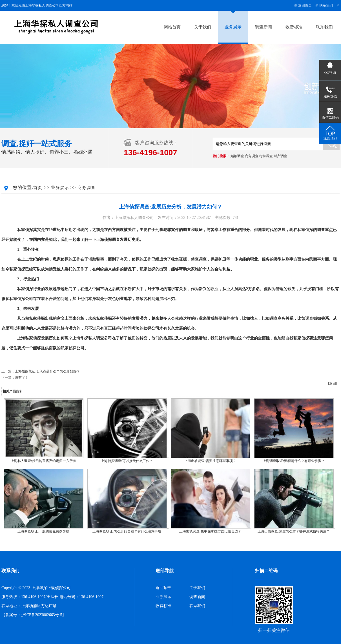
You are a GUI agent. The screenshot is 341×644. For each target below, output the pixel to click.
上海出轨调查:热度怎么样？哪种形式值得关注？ (294, 531)
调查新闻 (263, 27)
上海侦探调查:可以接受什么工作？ (127, 461)
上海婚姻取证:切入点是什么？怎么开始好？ (47, 371)
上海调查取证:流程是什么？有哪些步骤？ (294, 461)
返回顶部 (163, 588)
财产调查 (280, 156)
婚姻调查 (237, 156)
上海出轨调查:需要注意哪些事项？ (210, 461)
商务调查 (252, 156)
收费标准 (294, 27)
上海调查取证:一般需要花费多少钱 (43, 531)
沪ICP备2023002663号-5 (42, 615)
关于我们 (203, 27)
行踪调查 (266, 156)
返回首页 (305, 5)
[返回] (333, 383)
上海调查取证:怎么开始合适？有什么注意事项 (127, 531)
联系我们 (326, 5)
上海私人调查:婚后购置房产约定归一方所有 (43, 461)
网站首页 (172, 27)
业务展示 (233, 27)
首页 (38, 188)
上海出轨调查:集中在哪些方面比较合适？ (210, 531)
